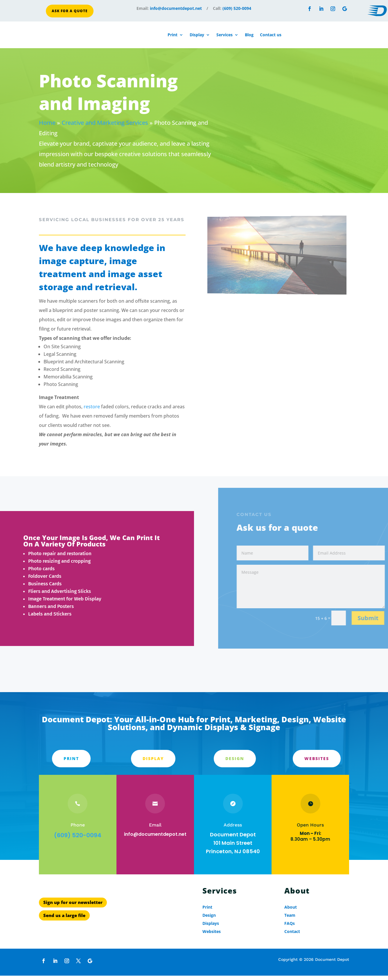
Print (173, 35)
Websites (317, 761)
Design (235, 761)
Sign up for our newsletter (73, 922)
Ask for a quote (70, 11)
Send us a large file (64, 935)
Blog (249, 35)
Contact (292, 934)
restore (92, 409)
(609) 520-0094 (237, 8)
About (291, 909)
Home (47, 125)
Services (224, 35)
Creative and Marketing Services (105, 125)
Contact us (271, 35)
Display (197, 35)
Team (290, 917)
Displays (211, 926)
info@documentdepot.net (176, 8)
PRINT (71, 761)
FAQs (290, 926)
